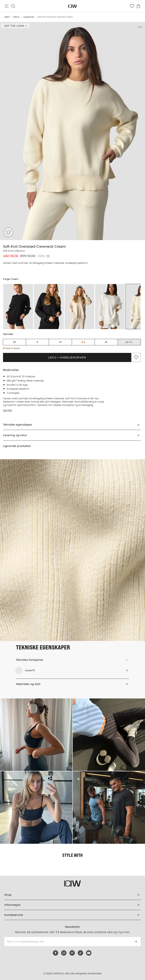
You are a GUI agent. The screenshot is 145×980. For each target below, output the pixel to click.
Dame (16, 17)
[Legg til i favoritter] (136, 357)
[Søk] (13, 6)
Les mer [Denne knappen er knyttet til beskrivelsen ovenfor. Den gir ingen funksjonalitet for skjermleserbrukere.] (8, 410)
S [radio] (37, 342)
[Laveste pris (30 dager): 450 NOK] (48, 256)
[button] (72, 435)
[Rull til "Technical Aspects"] (72, 425)
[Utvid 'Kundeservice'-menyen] (72, 915)
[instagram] (64, 953)
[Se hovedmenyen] (7, 6)
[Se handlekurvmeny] (138, 6)
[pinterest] (72, 953)
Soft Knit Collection (14, 251)
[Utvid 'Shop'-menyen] (72, 895)
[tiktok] (80, 953)
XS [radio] (14, 342)
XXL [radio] (129, 342)
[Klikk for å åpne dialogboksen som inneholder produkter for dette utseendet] (36, 735)
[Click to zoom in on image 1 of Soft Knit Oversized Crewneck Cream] (72, 131)
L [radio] (84, 342)
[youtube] (89, 953)
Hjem (7, 17)
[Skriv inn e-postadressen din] (67, 942)
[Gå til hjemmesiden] (73, 6)
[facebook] (56, 953)
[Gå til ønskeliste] (132, 6)
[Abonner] (136, 942)
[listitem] (18, 307)
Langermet (28, 17)
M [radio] (60, 342)
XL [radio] (106, 342)
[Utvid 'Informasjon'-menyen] (72, 905)
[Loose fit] (8, 233)
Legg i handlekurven (67, 357)
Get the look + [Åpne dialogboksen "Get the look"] (15, 26)
